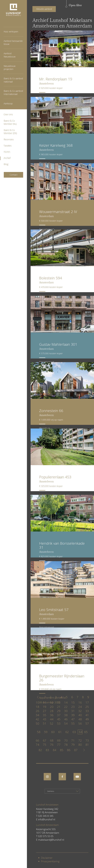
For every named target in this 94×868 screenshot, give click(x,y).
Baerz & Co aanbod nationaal (13, 80)
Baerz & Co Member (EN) (10, 132)
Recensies (9, 139)
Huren (7, 152)
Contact (14, 175)
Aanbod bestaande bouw (13, 43)
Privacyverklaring (50, 861)
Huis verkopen (11, 32)
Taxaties (8, 146)
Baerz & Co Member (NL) (10, 122)
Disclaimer (47, 858)
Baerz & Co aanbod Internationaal (13, 92)
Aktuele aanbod (44, 9)
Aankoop (8, 103)
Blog (6, 164)
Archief (7, 158)
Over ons (8, 114)
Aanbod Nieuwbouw (10, 55)
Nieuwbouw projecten (10, 68)
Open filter (75, 5)
